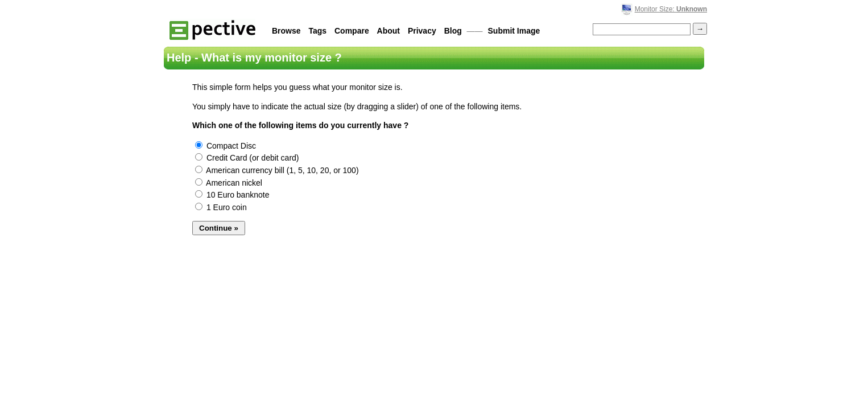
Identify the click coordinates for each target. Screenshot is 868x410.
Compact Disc (226, 146)
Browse (286, 31)
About (388, 31)
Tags (317, 31)
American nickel (229, 183)
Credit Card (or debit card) (247, 158)
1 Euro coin (221, 207)
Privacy (422, 31)
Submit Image (514, 31)
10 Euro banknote (232, 195)
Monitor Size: (671, 9)
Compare (352, 31)
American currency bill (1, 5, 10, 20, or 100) (277, 170)
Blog (453, 31)
